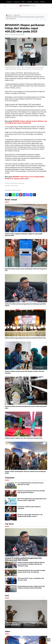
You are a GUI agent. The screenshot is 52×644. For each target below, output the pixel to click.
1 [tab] (21, 629)
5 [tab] (31, 629)
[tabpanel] (26, 614)
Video (7, 631)
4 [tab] (29, 629)
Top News (36, 2)
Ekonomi (17, 15)
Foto (7, 596)
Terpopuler (29, 2)
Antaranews (9, 2)
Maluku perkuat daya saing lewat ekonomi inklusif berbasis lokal (25, 338)
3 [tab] (26, 629)
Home (9, 15)
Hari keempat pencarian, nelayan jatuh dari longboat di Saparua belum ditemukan (31, 587)
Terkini (23, 2)
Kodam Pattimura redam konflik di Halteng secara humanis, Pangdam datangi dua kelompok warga (31, 564)
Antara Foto (17, 2)
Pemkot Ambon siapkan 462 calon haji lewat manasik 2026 (24, 438)
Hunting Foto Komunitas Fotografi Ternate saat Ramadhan (25, 624)
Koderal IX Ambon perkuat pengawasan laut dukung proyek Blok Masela (23, 559)
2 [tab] (24, 629)
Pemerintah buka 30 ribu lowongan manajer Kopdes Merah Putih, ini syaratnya (31, 571)
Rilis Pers (43, 2)
